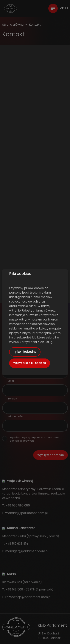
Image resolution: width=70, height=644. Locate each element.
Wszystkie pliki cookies (30, 363)
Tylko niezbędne (25, 352)
